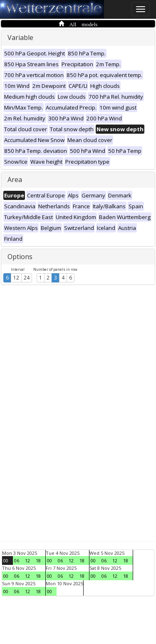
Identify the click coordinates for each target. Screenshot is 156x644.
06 (17, 560)
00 (6, 560)
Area (15, 180)
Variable (20, 37)
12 (16, 278)
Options (20, 257)
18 (38, 560)
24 (27, 278)
